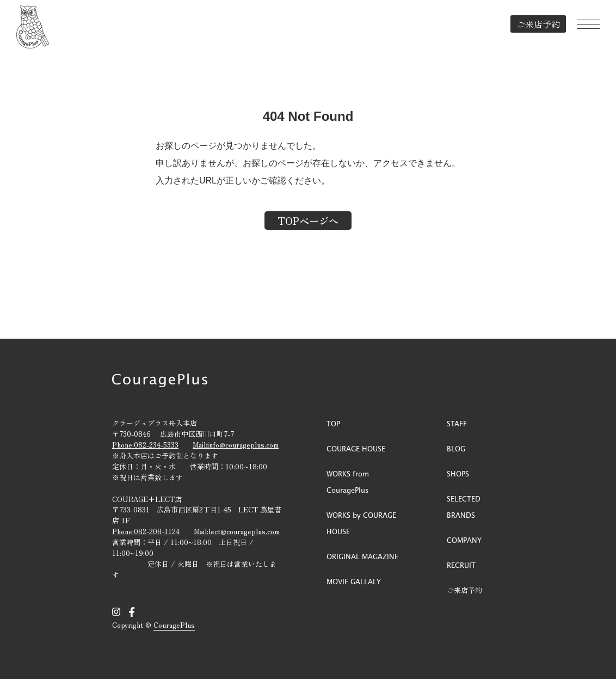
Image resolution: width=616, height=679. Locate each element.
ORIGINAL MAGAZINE (362, 556)
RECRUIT (461, 565)
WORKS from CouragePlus (348, 482)
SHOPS (458, 473)
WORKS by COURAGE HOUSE (361, 523)
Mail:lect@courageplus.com (237, 531)
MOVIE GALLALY (354, 581)
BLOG (456, 448)
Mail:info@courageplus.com (236, 445)
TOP (333, 423)
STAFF (457, 423)
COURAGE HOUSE (356, 448)
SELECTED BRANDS (464, 507)
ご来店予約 (538, 24)
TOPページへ (308, 221)
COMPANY (464, 540)
